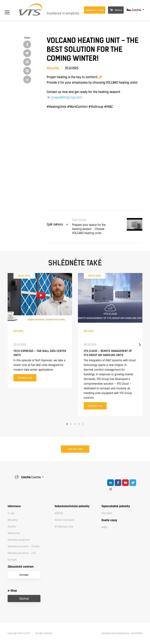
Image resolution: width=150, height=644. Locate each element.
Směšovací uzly (64, 527)
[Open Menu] (9, 10)
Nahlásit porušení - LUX (22, 553)
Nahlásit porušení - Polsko (24, 546)
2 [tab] (71, 424)
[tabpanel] (40, 331)
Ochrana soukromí (19, 540)
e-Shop (12, 591)
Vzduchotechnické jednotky (72, 506)
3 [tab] (75, 424)
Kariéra (12, 527)
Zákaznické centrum (21, 567)
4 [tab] (79, 424)
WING (104, 527)
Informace (14, 506)
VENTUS (59, 513)
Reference (14, 533)
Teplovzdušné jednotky (116, 506)
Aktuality (13, 520)
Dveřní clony (109, 520)
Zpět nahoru (55, 224)
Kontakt (12, 560)
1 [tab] (67, 424)
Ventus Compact (64, 520)
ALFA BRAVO (137, 633)
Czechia (134, 10)
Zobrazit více (25, 378)
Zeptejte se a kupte (95, 10)
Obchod (116, 10)
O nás (11, 513)
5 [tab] (83, 424)
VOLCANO (107, 513)
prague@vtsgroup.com (67, 97)
